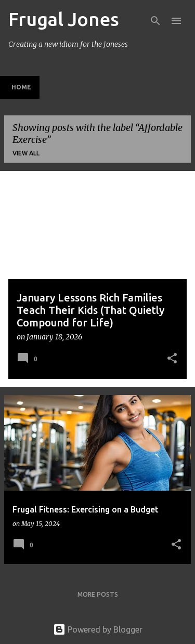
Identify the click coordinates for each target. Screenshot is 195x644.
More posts (98, 594)
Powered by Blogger (98, 629)
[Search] (155, 21)
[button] (172, 359)
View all (26, 153)
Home (21, 87)
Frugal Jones (64, 19)
